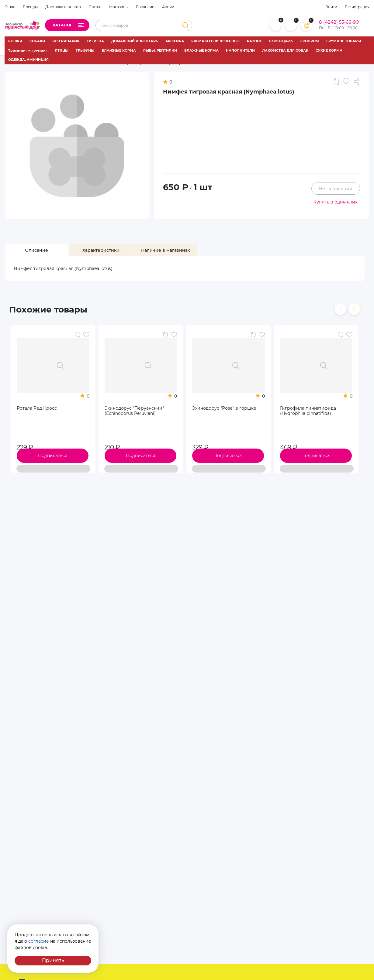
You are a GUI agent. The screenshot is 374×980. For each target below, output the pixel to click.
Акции (168, 7)
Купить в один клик (336, 202)
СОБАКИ (37, 41)
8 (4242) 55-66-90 (339, 22)
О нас (10, 7)
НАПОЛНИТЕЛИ (240, 50)
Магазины (119, 7)
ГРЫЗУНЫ (85, 50)
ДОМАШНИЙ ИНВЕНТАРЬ (135, 41)
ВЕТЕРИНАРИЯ (66, 41)
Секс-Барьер (281, 41)
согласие (39, 941)
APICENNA (175, 41)
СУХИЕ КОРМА (329, 50)
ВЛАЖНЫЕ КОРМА (119, 50)
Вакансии (145, 7)
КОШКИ (15, 41)
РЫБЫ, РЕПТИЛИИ (160, 50)
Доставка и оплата (63, 7)
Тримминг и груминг (28, 50)
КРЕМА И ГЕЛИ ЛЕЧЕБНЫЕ (215, 41)
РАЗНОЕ (254, 41)
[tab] (36, 250)
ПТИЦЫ (62, 50)
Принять (53, 960)
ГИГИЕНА (95, 41)
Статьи (95, 7)
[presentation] (341, 309)
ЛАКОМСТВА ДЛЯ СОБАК (285, 50)
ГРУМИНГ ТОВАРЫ (344, 41)
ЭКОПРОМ (310, 41)
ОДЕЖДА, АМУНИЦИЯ (28, 60)
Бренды (30, 7)
